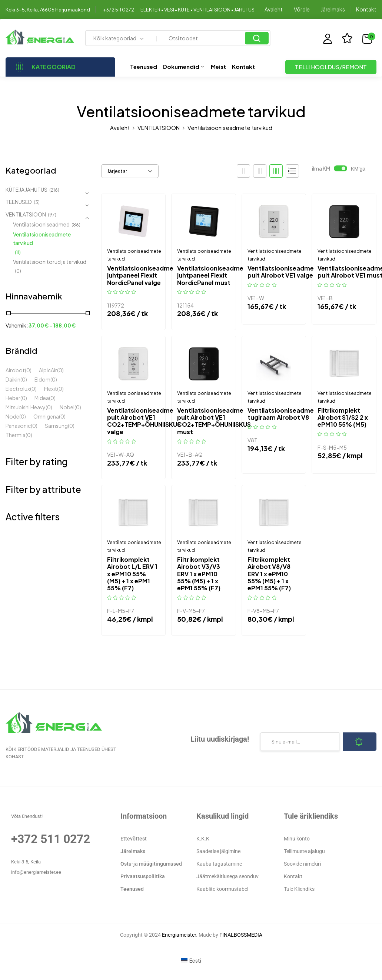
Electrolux (18, 389)
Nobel (67, 407)
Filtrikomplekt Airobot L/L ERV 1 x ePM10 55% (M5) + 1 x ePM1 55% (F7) (132, 574)
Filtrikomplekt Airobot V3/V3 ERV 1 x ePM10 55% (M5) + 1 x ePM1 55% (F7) (199, 574)
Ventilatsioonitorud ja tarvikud (50, 262)
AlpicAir (48, 370)
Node (12, 416)
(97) (52, 215)
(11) (18, 252)
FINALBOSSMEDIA (241, 935)
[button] (369, 39)
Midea (42, 398)
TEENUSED (19, 202)
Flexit (51, 389)
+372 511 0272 (119, 10)
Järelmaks (333, 9)
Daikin (13, 379)
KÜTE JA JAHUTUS (26, 189)
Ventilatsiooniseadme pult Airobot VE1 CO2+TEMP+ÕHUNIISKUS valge (144, 421)
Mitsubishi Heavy (26, 407)
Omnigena (46, 416)
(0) (18, 271)
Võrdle (302, 9)
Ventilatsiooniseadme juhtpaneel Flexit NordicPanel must (210, 275)
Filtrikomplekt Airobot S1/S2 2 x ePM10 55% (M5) (343, 417)
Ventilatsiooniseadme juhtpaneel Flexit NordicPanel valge (140, 275)
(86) (76, 225)
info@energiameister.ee (36, 872)
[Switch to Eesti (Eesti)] (191, 960)
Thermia (16, 435)
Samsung (56, 426)
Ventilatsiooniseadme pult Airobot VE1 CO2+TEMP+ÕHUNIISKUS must (214, 421)
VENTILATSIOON (159, 127)
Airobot (15, 370)
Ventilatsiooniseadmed (41, 224)
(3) (37, 202)
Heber (13, 398)
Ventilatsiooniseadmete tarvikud (42, 239)
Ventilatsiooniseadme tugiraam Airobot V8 (281, 414)
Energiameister (179, 935)
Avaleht (274, 9)
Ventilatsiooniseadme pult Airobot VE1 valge (281, 272)
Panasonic (18, 426)
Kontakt (366, 9)
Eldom (42, 379)
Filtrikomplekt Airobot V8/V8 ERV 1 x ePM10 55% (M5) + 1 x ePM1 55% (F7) (269, 574)
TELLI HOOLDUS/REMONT (331, 67)
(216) (54, 190)
